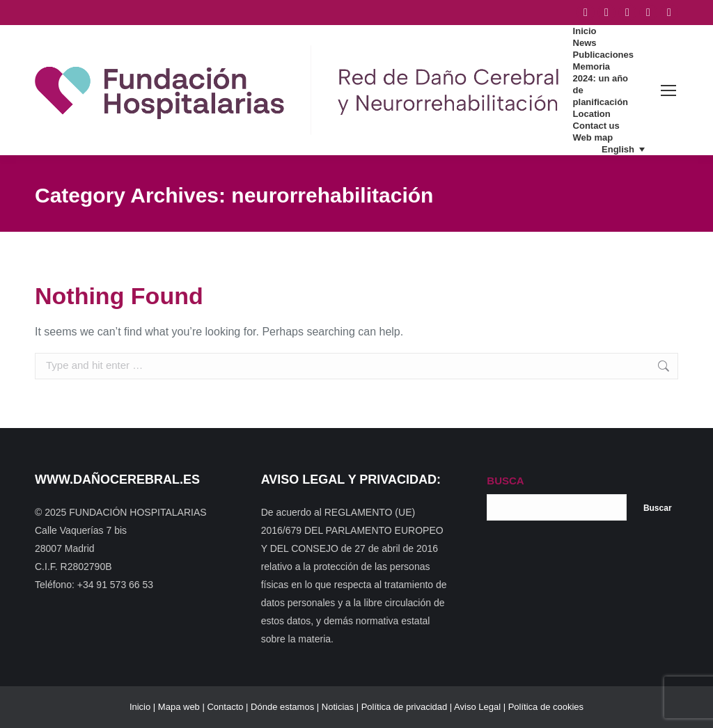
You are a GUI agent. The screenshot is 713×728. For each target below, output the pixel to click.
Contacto (225, 707)
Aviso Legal (477, 707)
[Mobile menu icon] (668, 90)
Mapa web (179, 707)
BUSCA (505, 481)
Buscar (658, 508)
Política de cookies (546, 707)
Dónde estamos (282, 707)
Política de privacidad (405, 707)
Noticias (338, 707)
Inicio (140, 707)
